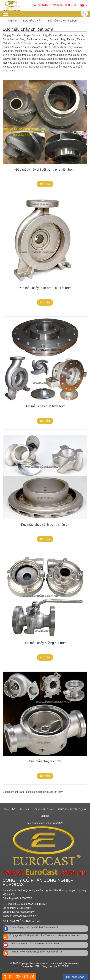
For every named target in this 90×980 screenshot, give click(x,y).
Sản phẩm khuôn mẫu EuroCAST (45, 823)
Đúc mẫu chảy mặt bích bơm (45, 406)
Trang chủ (11, 21)
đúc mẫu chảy (39, 35)
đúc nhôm (8, 39)
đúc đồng (20, 39)
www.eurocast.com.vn (25, 916)
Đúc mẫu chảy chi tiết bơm (63, 21)
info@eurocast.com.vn (23, 912)
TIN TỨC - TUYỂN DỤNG (72, 809)
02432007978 (22, 977)
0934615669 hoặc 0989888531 (57, 5)
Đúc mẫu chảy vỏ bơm (45, 761)
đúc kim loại (66, 35)
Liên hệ (45, 816)
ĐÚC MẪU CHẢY (32, 21)
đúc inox (78, 35)
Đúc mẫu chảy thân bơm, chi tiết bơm (45, 288)
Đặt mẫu (45, 184)
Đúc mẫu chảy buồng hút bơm (45, 643)
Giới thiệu (25, 809)
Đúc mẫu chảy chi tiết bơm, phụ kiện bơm (45, 170)
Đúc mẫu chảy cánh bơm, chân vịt (45, 525)
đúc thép (53, 35)
